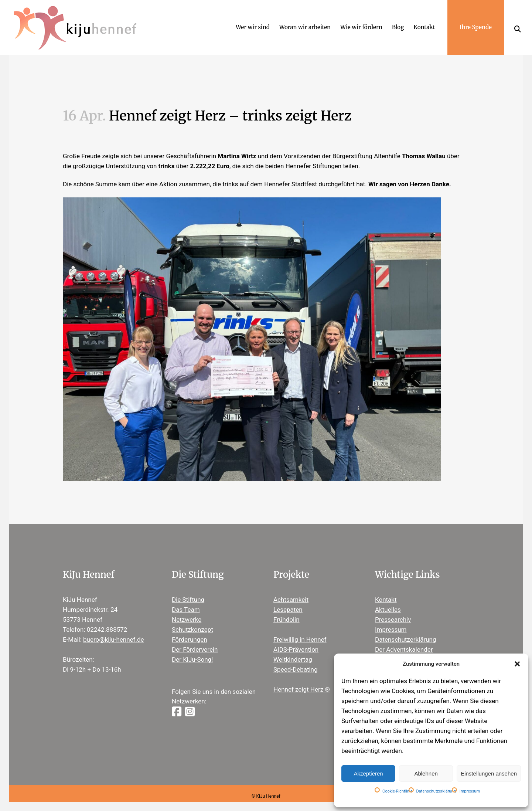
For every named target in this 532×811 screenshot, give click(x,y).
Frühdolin (287, 610)
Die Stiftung (188, 590)
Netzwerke (187, 610)
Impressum (470, 791)
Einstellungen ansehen (489, 773)
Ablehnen (426, 773)
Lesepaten (288, 600)
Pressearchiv (393, 610)
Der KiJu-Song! (192, 650)
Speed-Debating (296, 660)
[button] (517, 664)
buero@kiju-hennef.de (114, 630)
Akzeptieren (368, 773)
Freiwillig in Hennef (300, 630)
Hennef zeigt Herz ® (302, 680)
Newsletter (390, 650)
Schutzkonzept (192, 620)
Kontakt (386, 590)
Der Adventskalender (404, 640)
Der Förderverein (195, 640)
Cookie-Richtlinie (398, 791)
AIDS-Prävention (296, 640)
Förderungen (190, 630)
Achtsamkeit (291, 590)
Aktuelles (388, 600)
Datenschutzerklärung (436, 791)
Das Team (186, 600)
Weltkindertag (293, 650)
